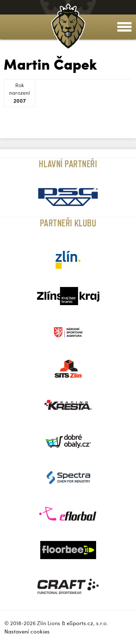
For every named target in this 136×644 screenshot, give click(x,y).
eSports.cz (80, 623)
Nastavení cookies (27, 631)
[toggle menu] (124, 27)
